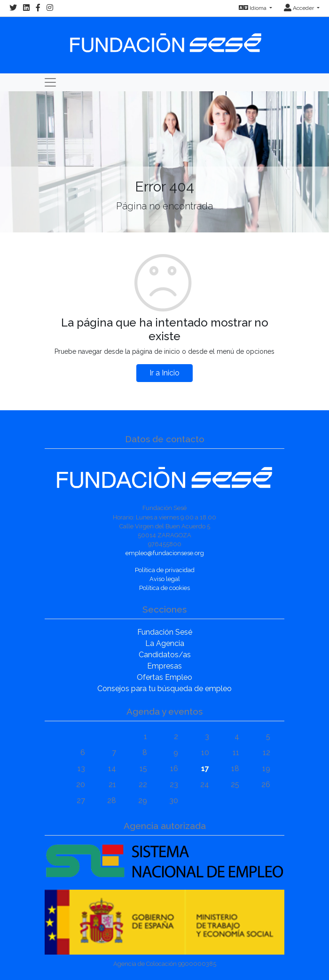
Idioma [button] (253, 8)
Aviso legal (165, 579)
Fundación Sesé (165, 632)
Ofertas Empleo (164, 677)
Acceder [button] (300, 8)
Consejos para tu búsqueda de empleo (164, 689)
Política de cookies (164, 588)
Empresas (164, 666)
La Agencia (165, 643)
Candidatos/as (165, 655)
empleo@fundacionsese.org (165, 553)
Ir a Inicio (164, 373)
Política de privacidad (165, 570)
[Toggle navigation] (50, 82)
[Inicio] (164, 38)
